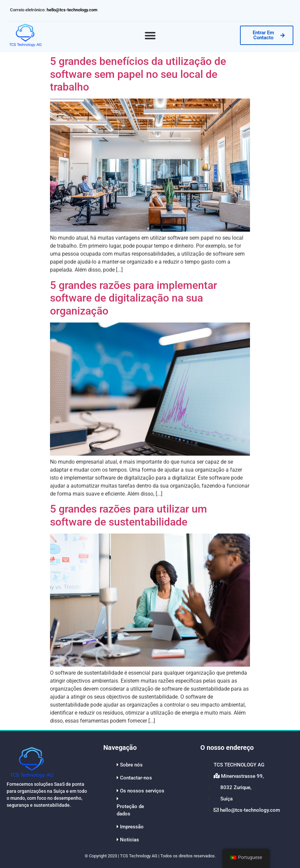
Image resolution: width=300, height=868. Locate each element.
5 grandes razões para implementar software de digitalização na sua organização (133, 298)
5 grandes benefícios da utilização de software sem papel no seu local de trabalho (138, 74)
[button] (150, 35)
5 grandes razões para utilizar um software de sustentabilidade (128, 515)
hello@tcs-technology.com (71, 10)
